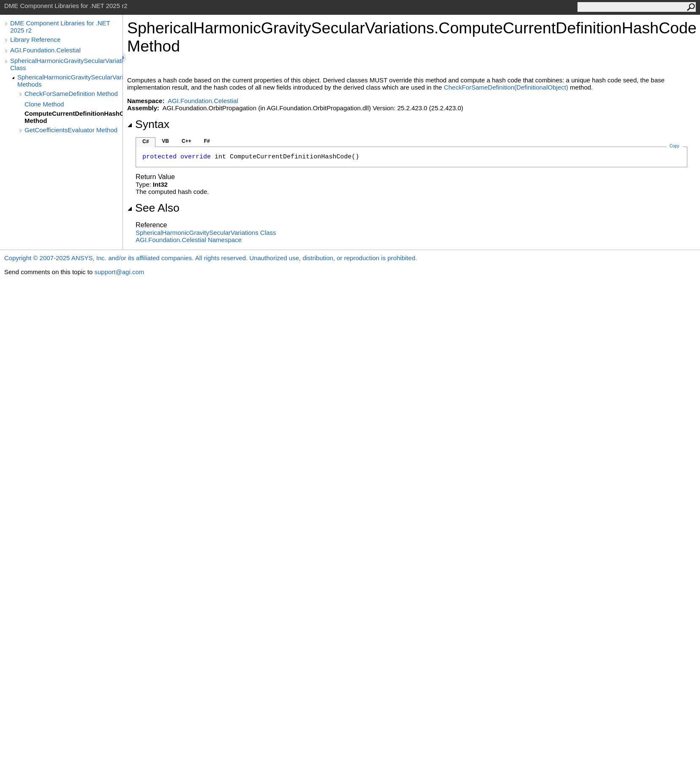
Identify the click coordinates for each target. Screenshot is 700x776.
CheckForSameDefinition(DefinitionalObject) (506, 87)
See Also (153, 208)
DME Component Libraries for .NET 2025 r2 (60, 27)
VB (165, 141)
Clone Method (44, 104)
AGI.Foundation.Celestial (45, 50)
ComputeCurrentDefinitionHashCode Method (74, 117)
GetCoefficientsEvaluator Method (71, 130)
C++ (187, 141)
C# (146, 142)
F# (207, 141)
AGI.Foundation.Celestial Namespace (189, 240)
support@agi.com (119, 272)
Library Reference (35, 39)
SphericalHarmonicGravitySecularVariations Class (66, 64)
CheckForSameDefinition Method (71, 94)
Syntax (148, 124)
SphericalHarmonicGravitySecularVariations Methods (70, 81)
